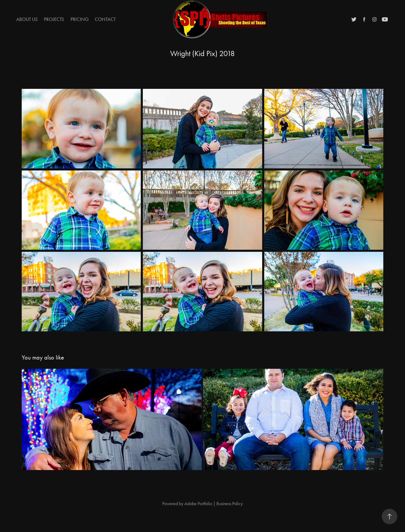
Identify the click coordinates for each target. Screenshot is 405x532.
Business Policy (230, 504)
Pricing (80, 19)
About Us (27, 19)
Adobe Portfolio (198, 504)
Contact (105, 19)
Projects (54, 19)
